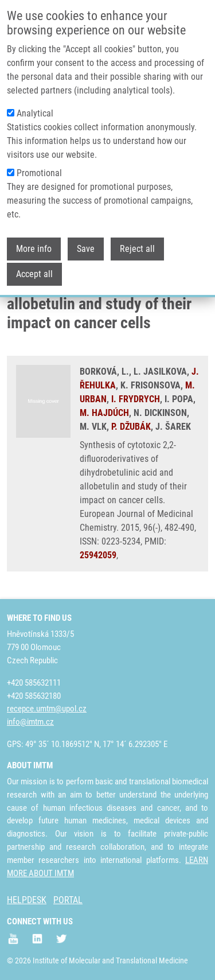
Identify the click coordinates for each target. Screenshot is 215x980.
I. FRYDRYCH (136, 399)
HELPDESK (27, 900)
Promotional (39, 162)
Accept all (34, 263)
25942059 (98, 555)
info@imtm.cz (30, 722)
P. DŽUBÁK (131, 427)
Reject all (137, 238)
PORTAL (68, 900)
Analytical (35, 102)
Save (86, 238)
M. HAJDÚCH (104, 413)
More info (34, 238)
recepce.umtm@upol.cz (47, 709)
